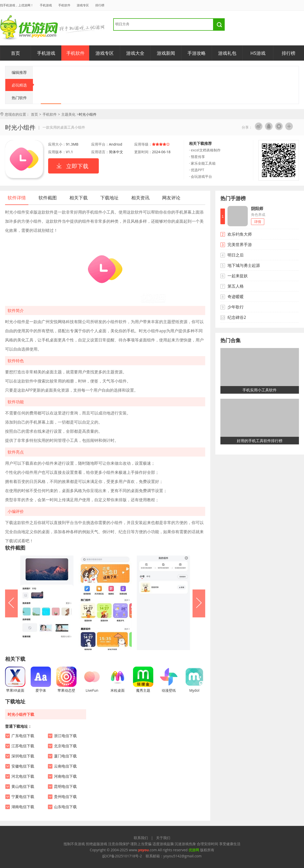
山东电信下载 (65, 807)
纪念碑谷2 (237, 317)
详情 (258, 222)
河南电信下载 (65, 776)
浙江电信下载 (65, 736)
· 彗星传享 (197, 157)
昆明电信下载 (65, 787)
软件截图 (48, 198)
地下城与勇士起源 (244, 265)
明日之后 (236, 255)
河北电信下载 (23, 776)
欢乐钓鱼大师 (240, 234)
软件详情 (17, 198)
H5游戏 (258, 53)
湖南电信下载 (23, 807)
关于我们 (163, 838)
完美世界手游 (240, 245)
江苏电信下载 (23, 746)
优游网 (29, 28)
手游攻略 (197, 53)
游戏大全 (135, 53)
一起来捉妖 (238, 276)
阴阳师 (257, 209)
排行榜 (100, 5)
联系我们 (141, 838)
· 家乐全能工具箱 (202, 163)
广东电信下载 (23, 736)
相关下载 (79, 198)
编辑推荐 (19, 72)
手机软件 (64, 5)
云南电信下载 (65, 766)
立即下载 (77, 166)
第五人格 (236, 286)
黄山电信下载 (23, 787)
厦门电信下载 (65, 756)
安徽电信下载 (23, 766)
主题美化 (68, 114)
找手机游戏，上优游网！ (17, 5)
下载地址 (109, 198)
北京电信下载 (65, 746)
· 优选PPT (197, 170)
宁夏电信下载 (23, 797)
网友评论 (171, 198)
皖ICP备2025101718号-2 (122, 856)
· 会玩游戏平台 (201, 176)
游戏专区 (83, 5)
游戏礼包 (227, 53)
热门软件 (19, 98)
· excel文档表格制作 (205, 150)
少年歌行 (236, 307)
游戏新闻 (166, 53)
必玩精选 (22, 85)
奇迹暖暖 (236, 297)
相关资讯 (140, 198)
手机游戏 (46, 5)
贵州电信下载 (65, 797)
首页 (15, 53)
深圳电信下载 (23, 756)
